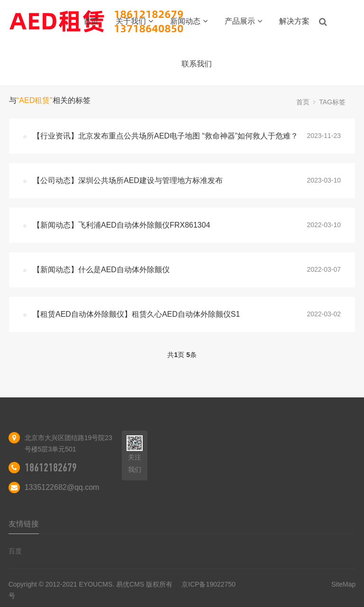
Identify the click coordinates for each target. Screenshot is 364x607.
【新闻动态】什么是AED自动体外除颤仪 (101, 270)
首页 (91, 21)
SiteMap (343, 584)
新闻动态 (189, 21)
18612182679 (51, 468)
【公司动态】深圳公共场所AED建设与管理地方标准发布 (128, 180)
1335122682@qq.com (62, 487)
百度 (15, 551)
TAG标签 (332, 102)
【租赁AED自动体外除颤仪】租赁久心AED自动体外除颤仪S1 (136, 314)
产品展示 (243, 21)
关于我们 (134, 21)
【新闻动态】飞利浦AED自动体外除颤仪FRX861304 (121, 225)
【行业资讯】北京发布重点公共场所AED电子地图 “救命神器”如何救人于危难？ (165, 136)
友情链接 (24, 524)
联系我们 (197, 64)
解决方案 (294, 21)
